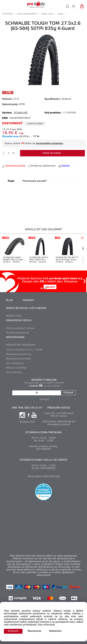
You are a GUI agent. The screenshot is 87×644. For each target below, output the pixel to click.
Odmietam (55, 631)
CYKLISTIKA (7, 14)
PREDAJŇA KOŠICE (59, 408)
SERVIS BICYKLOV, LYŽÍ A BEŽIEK (26, 308)
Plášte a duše (47, 14)
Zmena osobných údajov (20, 328)
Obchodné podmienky (19, 354)
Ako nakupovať (15, 363)
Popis (11, 181)
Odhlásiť (44, 399)
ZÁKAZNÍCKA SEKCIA (19, 321)
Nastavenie (34, 631)
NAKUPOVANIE (15, 337)
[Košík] (82, 6)
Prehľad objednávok (18, 333)
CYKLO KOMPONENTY (27, 14)
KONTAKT (28, 300)
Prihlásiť (68, 393)
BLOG (9, 300)
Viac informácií (46, 625)
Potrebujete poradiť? (35, 181)
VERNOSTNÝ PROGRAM (21, 345)
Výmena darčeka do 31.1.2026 (24, 350)
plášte (61, 14)
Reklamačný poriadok (19, 359)
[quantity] (9, 153)
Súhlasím (13, 631)
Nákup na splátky (16, 368)
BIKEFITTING (14, 316)
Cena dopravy (14, 372)
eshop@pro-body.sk (59, 424)
